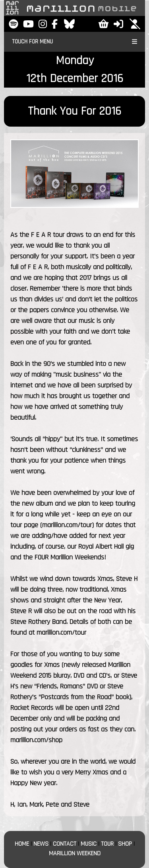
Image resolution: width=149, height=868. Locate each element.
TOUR (107, 844)
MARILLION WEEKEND (75, 853)
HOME (22, 844)
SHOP (125, 844)
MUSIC (89, 844)
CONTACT (65, 844)
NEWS (41, 844)
